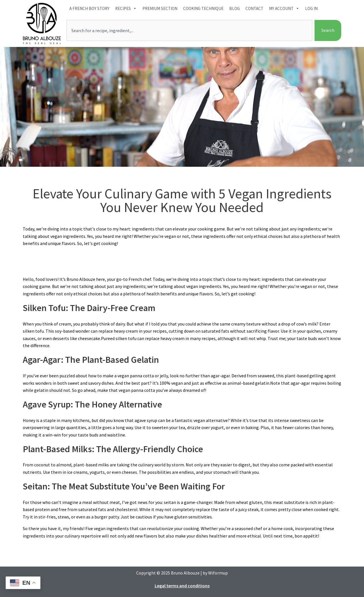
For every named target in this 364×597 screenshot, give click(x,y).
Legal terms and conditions (182, 586)
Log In (311, 8)
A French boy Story (89, 8)
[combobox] (189, 30)
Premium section (160, 8)
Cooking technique (203, 8)
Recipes (126, 9)
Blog (234, 8)
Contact (254, 8)
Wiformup (218, 573)
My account (284, 9)
